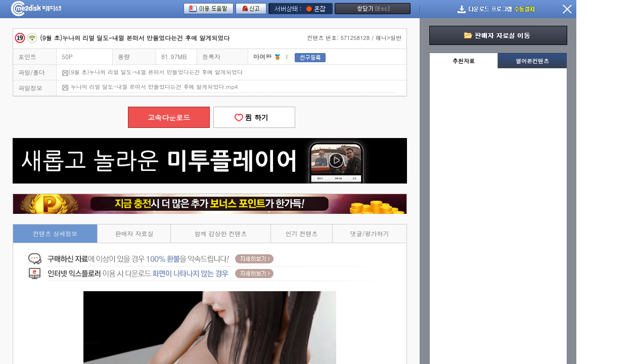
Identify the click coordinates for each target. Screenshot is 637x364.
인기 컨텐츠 (302, 233)
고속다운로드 (169, 117)
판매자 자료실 (134, 233)
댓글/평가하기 (370, 233)
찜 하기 (254, 117)
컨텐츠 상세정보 (55, 233)
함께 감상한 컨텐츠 (221, 233)
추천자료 (464, 61)
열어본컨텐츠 (532, 61)
